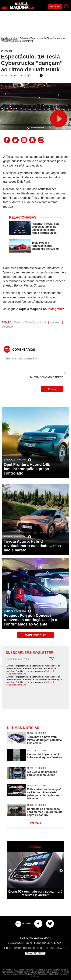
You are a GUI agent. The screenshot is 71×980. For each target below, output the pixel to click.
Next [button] (61, 871)
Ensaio (9, 460)
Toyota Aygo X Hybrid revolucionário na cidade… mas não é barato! (32, 546)
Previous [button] (10, 871)
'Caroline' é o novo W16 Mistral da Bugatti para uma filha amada (44, 740)
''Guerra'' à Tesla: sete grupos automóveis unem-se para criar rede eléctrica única (46, 228)
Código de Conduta (36, 948)
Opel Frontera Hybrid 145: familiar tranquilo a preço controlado (27, 469)
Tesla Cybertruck (36, 322)
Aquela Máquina (9, 38)
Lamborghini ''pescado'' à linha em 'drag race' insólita (44, 756)
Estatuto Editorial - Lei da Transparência (34, 943)
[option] (36, 876)
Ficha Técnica (13, 948)
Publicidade (57, 948)
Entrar (55, 7)
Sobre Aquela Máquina (34, 938)
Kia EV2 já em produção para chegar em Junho (42, 773)
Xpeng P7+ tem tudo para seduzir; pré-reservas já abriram (35, 893)
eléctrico (7, 327)
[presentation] (37, 698)
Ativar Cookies (35, 953)
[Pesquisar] (66, 7)
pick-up (56, 322)
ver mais (35, 823)
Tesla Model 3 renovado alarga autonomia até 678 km (46, 246)
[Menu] (4, 7)
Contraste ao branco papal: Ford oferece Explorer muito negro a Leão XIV (45, 812)
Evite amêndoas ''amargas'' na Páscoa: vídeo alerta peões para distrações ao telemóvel (44, 794)
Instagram (55, 309)
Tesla (17, 322)
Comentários (24, 350)
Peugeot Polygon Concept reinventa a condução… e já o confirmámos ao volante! (30, 620)
